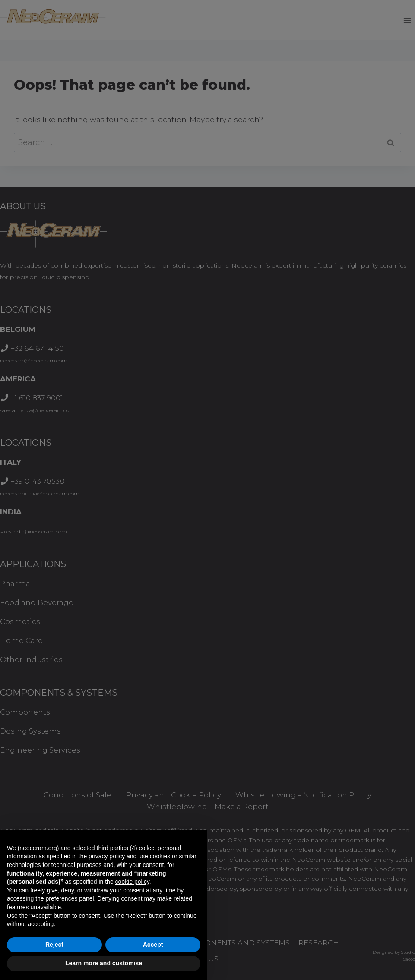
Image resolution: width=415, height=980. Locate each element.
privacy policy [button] (107, 856)
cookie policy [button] (132, 882)
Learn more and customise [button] (104, 963)
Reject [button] (54, 945)
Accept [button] (153, 945)
